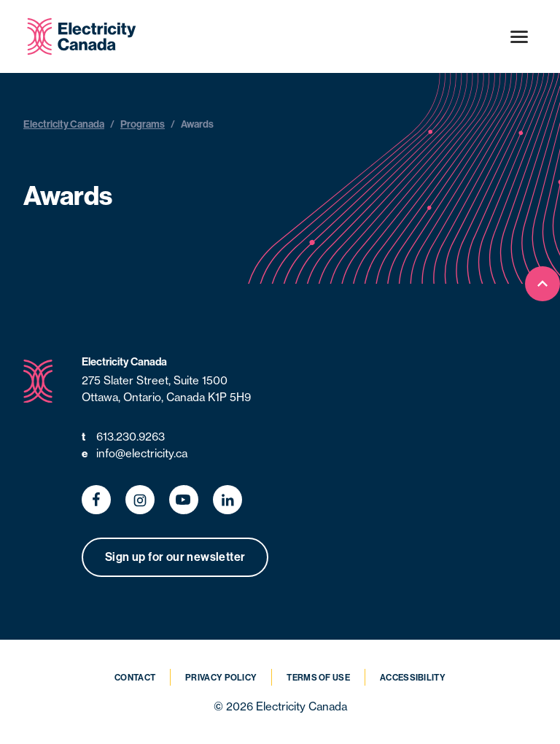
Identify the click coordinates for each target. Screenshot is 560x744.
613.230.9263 (123, 437)
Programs (143, 124)
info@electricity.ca (135, 454)
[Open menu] (519, 36)
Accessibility (413, 678)
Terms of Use (318, 678)
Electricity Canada (64, 124)
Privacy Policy (221, 678)
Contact (135, 678)
